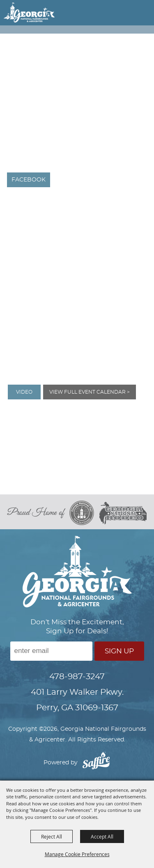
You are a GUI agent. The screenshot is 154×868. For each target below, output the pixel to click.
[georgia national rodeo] (123, 513)
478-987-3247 (77, 677)
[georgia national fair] (84, 513)
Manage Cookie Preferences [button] (77, 854)
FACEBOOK (29, 180)
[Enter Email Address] (51, 651)
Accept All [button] (102, 836)
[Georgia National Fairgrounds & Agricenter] (29, 12)
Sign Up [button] (119, 651)
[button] (132, 14)
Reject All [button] (52, 836)
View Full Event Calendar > (90, 392)
